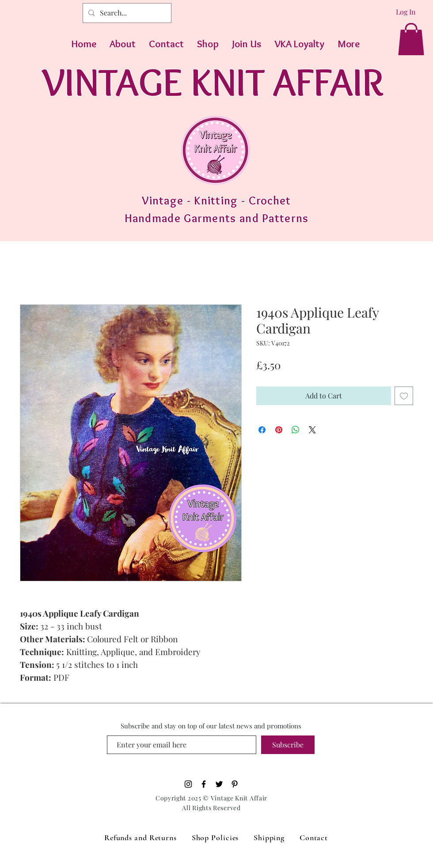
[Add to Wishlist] (404, 396)
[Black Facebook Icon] (204, 784)
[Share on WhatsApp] (296, 430)
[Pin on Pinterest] (279, 430)
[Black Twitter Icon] (219, 784)
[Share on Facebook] (262, 430)
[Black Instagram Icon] (188, 784)
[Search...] (126, 13)
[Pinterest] (235, 784)
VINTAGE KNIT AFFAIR (213, 81)
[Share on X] (312, 430)
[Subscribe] (288, 745)
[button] (411, 39)
